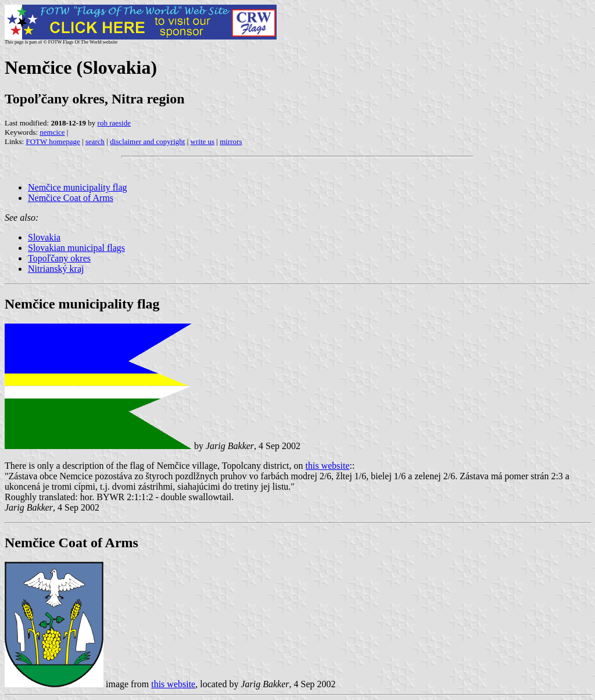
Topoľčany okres (59, 258)
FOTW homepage (53, 141)
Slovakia (44, 237)
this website (328, 466)
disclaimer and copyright (147, 141)
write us (203, 141)
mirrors (231, 141)
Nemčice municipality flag (78, 187)
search (95, 141)
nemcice (52, 132)
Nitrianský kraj (56, 269)
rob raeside (114, 123)
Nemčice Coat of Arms (71, 198)
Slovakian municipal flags (76, 248)
